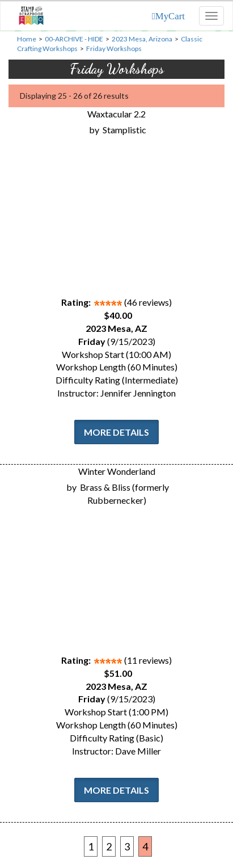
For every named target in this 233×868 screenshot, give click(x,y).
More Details (116, 432)
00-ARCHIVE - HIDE (74, 39)
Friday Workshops (114, 49)
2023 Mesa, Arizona (142, 39)
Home (27, 39)
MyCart (170, 16)
